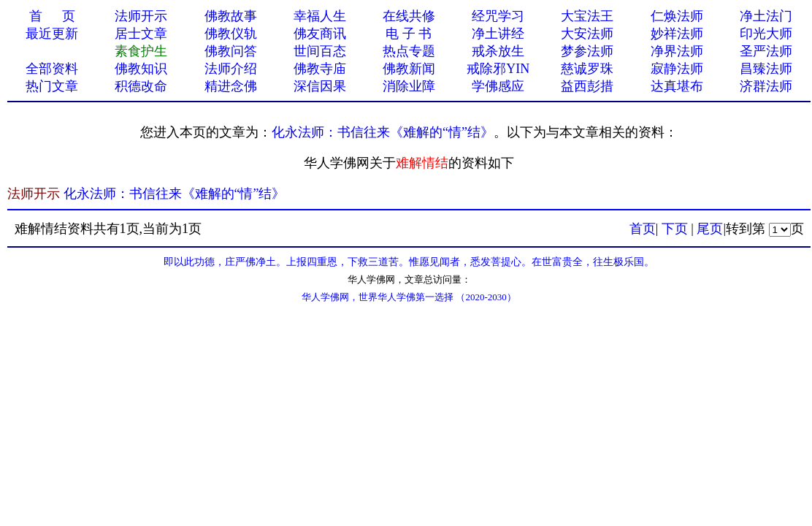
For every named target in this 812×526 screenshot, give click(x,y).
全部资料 (52, 69)
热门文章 (52, 86)
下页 (675, 229)
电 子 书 (409, 34)
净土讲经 (498, 34)
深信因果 (320, 86)
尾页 (710, 229)
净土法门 (766, 16)
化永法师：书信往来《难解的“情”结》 (383, 132)
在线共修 (409, 16)
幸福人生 (320, 16)
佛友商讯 (320, 34)
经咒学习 (498, 16)
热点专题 (409, 51)
